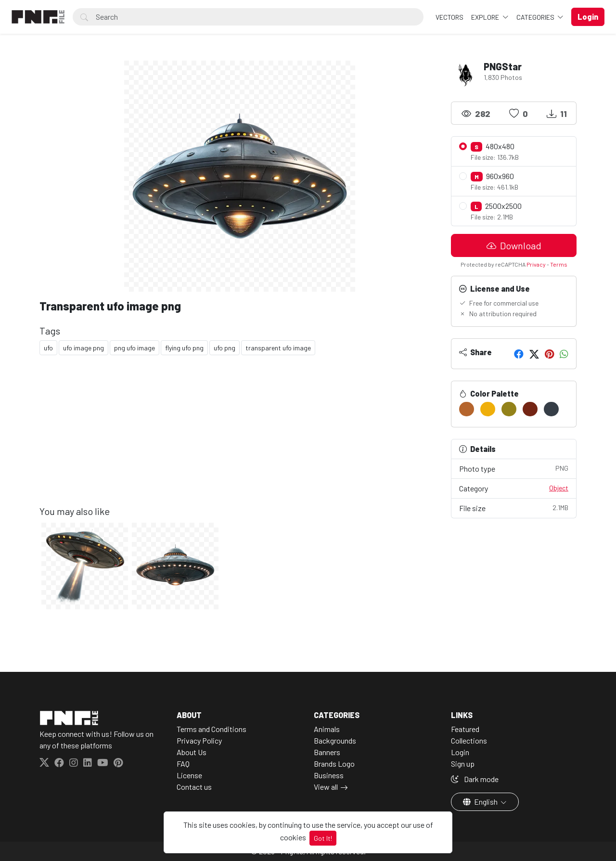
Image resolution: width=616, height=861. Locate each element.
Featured (465, 729)
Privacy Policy (199, 740)
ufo (48, 348)
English (481, 802)
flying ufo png (184, 348)
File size (514, 508)
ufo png (225, 348)
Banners (327, 752)
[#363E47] (551, 409)
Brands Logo (334, 764)
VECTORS (449, 17)
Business (329, 775)
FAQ (183, 764)
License (189, 775)
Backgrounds (335, 740)
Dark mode (475, 779)
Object (559, 488)
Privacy (536, 264)
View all (326, 787)
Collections (469, 740)
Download (514, 245)
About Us (192, 752)
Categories (536, 17)
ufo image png (83, 348)
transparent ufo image (278, 348)
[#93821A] (509, 409)
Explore (486, 17)
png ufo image (135, 348)
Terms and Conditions (212, 729)
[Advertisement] (239, 438)
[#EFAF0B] (488, 409)
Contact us (194, 787)
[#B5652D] (467, 409)
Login (460, 752)
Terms (559, 264)
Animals (327, 729)
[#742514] (530, 409)
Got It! (323, 838)
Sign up (463, 764)
